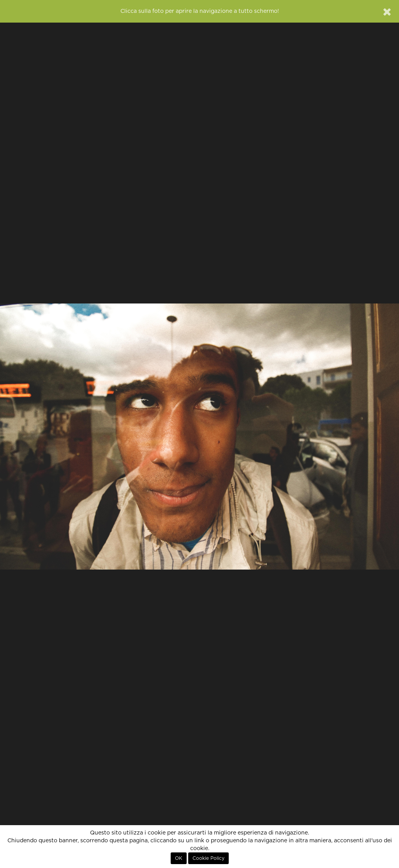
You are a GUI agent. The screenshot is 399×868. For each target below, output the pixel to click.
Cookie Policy (208, 858)
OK (179, 858)
